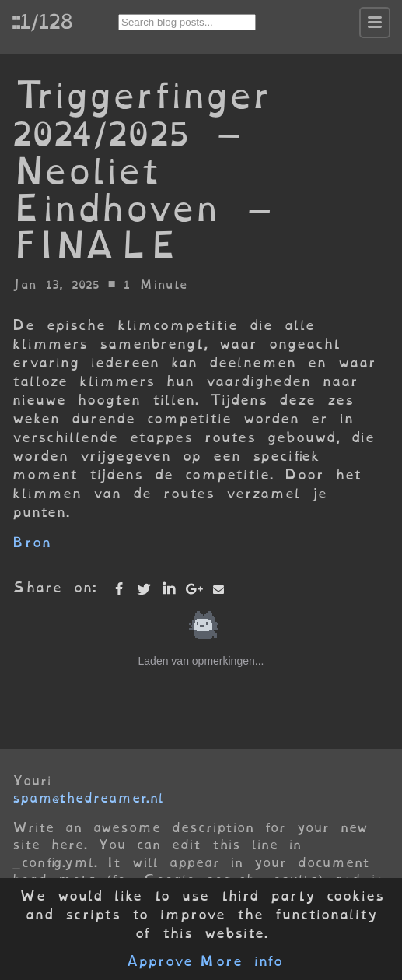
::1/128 (42, 21)
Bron (31, 542)
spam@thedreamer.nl (88, 798)
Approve (159, 961)
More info (241, 961)
